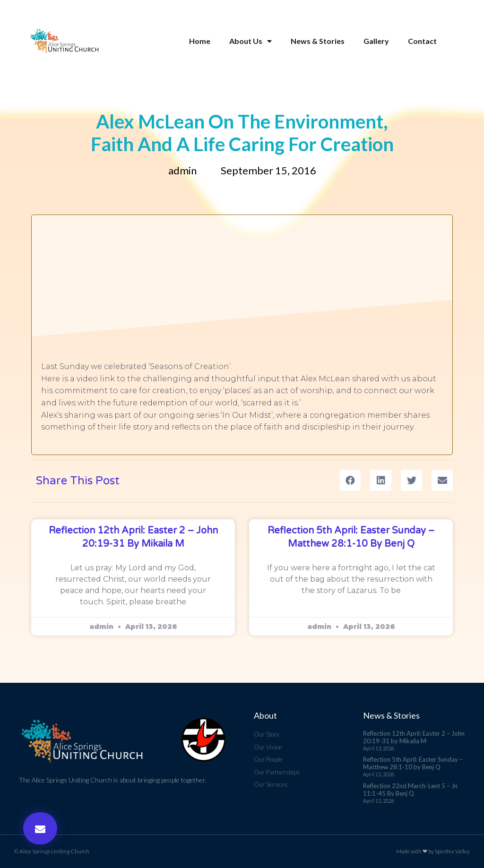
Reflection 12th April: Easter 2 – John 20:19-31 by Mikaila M (414, 737)
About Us (251, 41)
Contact (422, 41)
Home (200, 41)
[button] (40, 828)
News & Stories (318, 41)
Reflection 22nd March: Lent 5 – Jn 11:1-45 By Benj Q (410, 790)
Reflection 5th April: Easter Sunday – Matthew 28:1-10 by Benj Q (413, 763)
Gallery (376, 41)
